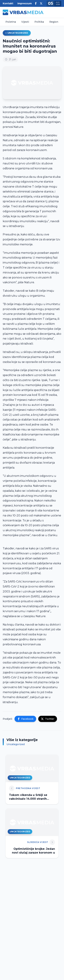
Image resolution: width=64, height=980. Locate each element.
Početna (11, 22)
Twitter (48, 719)
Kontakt (8, 3)
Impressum (25, 3)
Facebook (25, 719)
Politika (39, 22)
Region (54, 22)
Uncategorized (17, 33)
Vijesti (25, 22)
